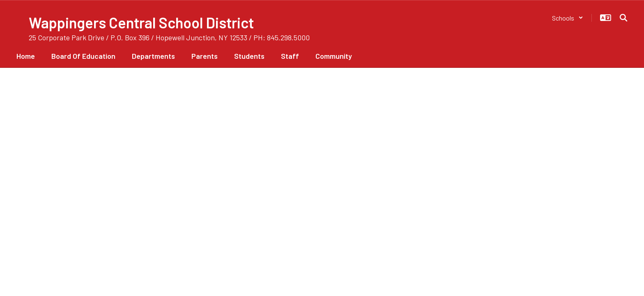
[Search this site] (623, 18)
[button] (568, 18)
